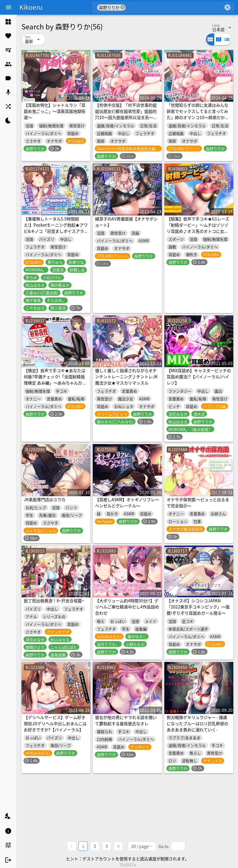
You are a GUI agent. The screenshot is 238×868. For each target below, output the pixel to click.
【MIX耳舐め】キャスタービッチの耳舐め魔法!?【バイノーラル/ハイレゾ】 (199, 377)
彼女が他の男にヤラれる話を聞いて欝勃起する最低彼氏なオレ (126, 720)
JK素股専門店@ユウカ (45, 499)
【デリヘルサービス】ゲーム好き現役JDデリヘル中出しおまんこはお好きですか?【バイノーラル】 (55, 723)
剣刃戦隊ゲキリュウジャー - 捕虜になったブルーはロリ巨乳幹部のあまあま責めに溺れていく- (198, 723)
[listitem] (8, 22)
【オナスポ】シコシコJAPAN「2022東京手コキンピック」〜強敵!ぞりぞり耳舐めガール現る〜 (198, 607)
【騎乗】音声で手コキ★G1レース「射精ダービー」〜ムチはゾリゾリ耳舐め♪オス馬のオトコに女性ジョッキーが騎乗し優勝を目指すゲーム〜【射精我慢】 (198, 231)
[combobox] (174, 7)
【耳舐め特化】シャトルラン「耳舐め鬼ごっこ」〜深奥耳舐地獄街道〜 (55, 111)
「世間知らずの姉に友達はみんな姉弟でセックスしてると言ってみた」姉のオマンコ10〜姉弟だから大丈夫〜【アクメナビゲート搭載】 (198, 117)
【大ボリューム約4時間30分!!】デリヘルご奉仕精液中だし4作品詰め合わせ (127, 607)
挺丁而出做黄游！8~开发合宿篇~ (54, 601)
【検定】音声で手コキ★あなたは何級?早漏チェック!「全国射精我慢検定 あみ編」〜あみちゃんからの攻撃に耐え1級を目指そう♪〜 (55, 380)
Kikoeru (31, 7)
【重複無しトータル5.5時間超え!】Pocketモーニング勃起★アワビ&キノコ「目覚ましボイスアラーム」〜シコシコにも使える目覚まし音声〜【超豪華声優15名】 (56, 231)
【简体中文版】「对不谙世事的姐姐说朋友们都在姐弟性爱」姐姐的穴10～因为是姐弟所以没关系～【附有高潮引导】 (126, 114)
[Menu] (9, 7)
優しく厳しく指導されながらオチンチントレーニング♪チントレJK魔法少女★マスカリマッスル (126, 377)
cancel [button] (123, 7)
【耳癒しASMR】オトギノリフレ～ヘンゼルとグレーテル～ (127, 502)
